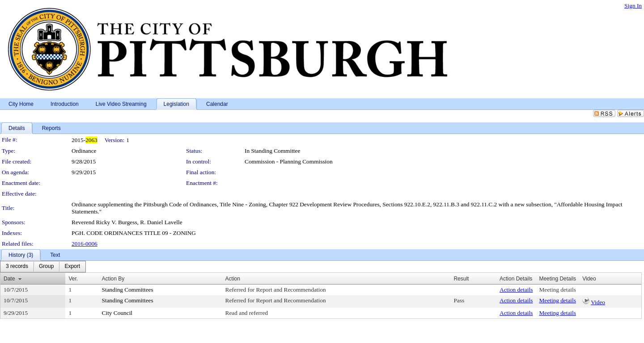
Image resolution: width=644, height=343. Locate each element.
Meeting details (557, 290)
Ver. (73, 279)
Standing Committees (128, 290)
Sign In (633, 6)
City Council (117, 313)
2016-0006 (85, 244)
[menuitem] (17, 267)
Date (9, 279)
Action (233, 279)
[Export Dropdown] (72, 267)
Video (598, 302)
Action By (113, 279)
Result (461, 279)
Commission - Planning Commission (289, 161)
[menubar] (43, 267)
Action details (516, 290)
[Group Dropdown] (46, 267)
